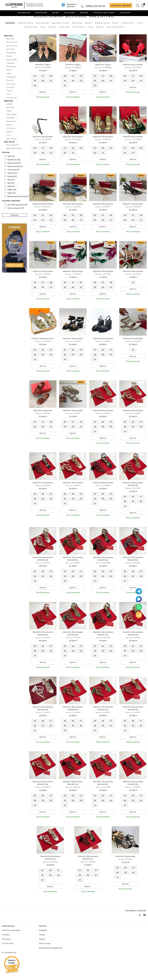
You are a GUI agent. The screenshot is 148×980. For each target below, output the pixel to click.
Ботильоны (12, 57)
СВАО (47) (10, 204)
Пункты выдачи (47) (14, 219)
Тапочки (11, 98)
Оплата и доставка (104, 14)
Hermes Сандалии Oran (43, 352)
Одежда (43, 948)
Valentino (10, 34)
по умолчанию (134, 20)
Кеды (9, 67)
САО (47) (9, 191)
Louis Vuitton (79, 38)
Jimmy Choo (64, 38)
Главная (6, 20)
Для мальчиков (14, 159)
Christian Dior (128, 34)
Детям (55, 14)
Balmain (89, 34)
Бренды (84, 14)
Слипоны (11, 95)
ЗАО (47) (9, 194)
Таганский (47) (12, 181)
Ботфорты (11, 64)
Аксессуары (45, 961)
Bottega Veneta (102, 34)
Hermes (52, 38)
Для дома (69, 14)
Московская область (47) (16, 208)
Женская (9, 47)
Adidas (10, 115)
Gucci (43, 38)
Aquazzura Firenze (60, 34)
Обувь (16, 20)
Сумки (42, 957)
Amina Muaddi (42, 34)
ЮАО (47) (10, 198)
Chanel (115, 34)
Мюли (9, 81)
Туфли (10, 102)
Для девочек (13, 156)
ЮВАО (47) (10, 201)
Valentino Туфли (43, 76)
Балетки (10, 50)
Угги (9, 105)
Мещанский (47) (12, 174)
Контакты (125, 14)
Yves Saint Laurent (115, 38)
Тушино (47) (11, 184)
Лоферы (11, 74)
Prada (90, 38)
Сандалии (11, 88)
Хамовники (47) (12, 171)
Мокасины (11, 78)
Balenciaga (77, 34)
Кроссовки (12, 71)
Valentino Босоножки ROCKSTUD (133, 498)
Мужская (9, 112)
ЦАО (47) (9, 167)
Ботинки (11, 60)
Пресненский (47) (13, 177)
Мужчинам (41, 14)
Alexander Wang (25, 34)
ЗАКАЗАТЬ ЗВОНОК (121, 5)
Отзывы (6, 953)
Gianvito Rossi (31, 38)
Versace (100, 38)
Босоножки (30, 20)
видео (51, 188)
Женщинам (24, 14)
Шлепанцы (12, 109)
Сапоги (10, 92)
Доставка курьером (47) (16, 216)
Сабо (9, 85)
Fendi (140, 34)
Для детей (9, 153)
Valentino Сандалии (43, 424)
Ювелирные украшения (51, 966)
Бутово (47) (10, 188)
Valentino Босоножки (133, 76)
